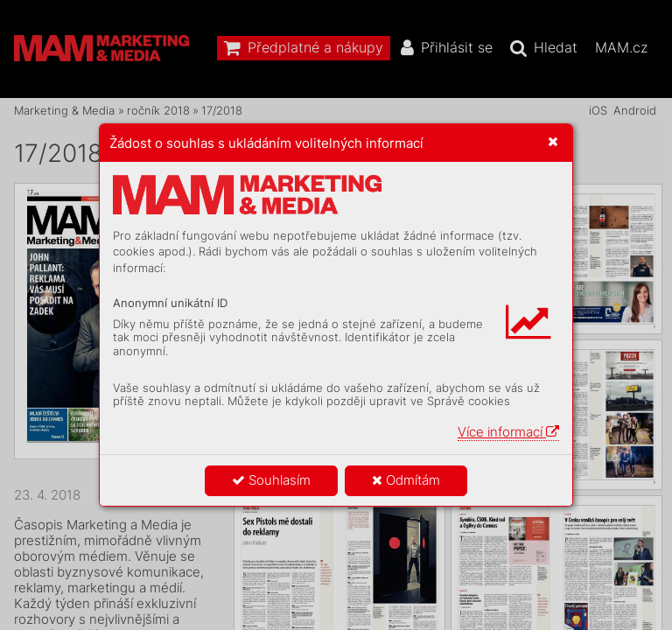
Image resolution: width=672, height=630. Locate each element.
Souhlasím (271, 480)
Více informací (508, 432)
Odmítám (406, 480)
